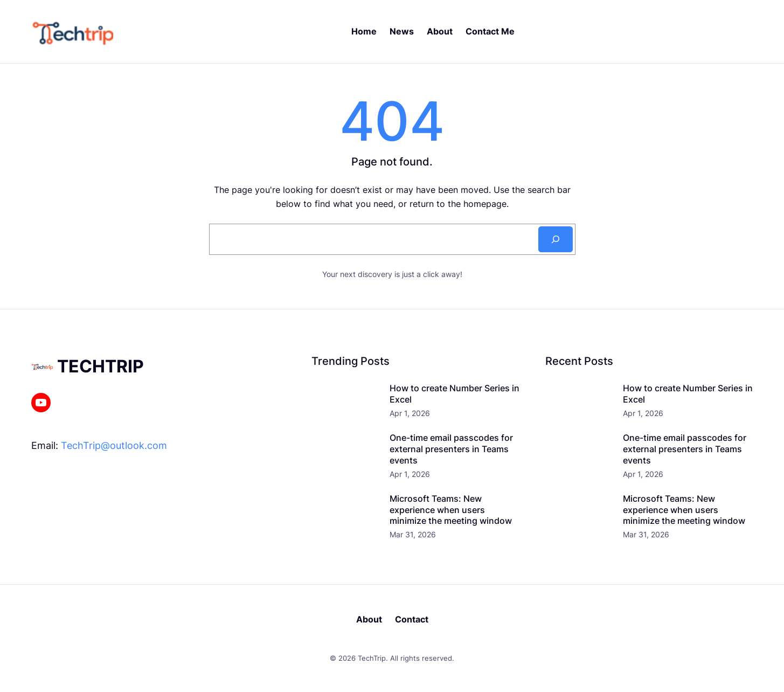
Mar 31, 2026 (413, 534)
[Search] (556, 239)
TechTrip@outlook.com (114, 445)
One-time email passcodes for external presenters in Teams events (451, 449)
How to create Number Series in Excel (455, 394)
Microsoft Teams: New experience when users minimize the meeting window (451, 510)
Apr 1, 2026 (410, 413)
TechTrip (100, 366)
